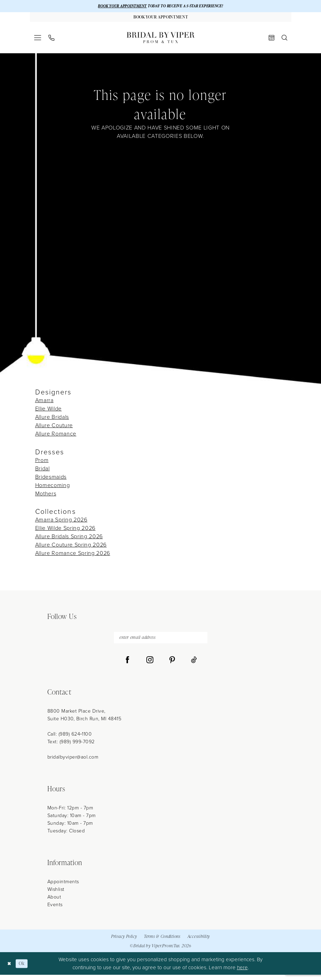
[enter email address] (161, 642)
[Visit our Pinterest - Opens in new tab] (172, 665)
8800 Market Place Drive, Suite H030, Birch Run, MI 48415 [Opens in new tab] (85, 720)
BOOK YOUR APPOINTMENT (116, 6)
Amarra (44, 403)
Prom (42, 463)
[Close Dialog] (10, 969)
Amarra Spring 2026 (61, 523)
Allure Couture (54, 428)
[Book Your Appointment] (161, 19)
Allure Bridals (52, 420)
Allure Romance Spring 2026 (73, 556)
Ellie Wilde (48, 412)
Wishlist (56, 895)
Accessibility (199, 942)
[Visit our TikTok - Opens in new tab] (194, 665)
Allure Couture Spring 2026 (71, 548)
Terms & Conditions (162, 942)
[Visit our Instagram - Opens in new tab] (150, 665)
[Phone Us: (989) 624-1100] (51, 41)
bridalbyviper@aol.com (73, 762)
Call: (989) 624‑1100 (70, 739)
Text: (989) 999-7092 (71, 747)
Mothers (46, 497)
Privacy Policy (124, 942)
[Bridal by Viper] (161, 41)
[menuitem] (37, 41)
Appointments (63, 887)
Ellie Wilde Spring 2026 (65, 531)
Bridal (43, 472)
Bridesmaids (51, 480)
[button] (37, 41)
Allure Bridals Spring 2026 (69, 539)
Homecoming (53, 488)
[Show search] (284, 41)
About (54, 902)
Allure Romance (56, 437)
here (242, 973)
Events (55, 910)
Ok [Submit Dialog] (25, 969)
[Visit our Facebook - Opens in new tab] (128, 665)
